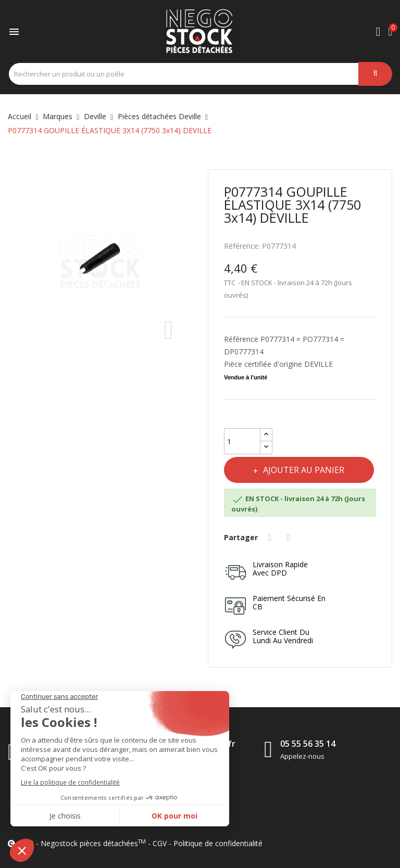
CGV (160, 843)
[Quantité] (242, 441)
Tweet (291, 538)
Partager (271, 538)
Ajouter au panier (305, 470)
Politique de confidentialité (218, 843)
